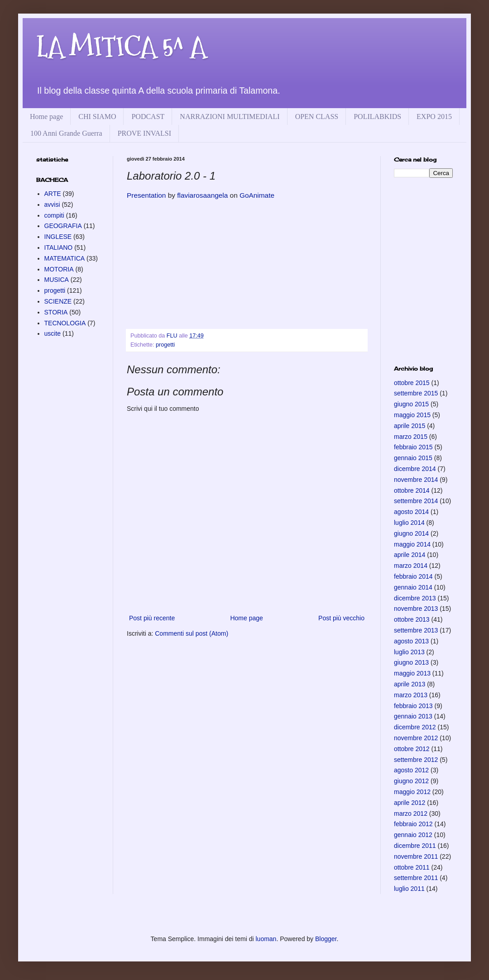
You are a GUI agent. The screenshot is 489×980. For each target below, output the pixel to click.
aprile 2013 (410, 684)
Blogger (326, 939)
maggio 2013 (412, 673)
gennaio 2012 (413, 835)
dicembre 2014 (415, 469)
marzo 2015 (411, 437)
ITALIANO (59, 247)
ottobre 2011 (412, 867)
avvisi (52, 205)
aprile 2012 (410, 803)
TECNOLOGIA (65, 323)
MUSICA (57, 280)
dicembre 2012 (415, 727)
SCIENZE (58, 301)
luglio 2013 (409, 652)
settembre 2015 (416, 393)
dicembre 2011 (415, 846)
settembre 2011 (416, 878)
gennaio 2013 (413, 716)
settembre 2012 (416, 760)
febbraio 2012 (413, 824)
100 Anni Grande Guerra (66, 133)
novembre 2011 (416, 856)
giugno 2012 (411, 781)
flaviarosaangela (202, 195)
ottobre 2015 (412, 383)
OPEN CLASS (317, 117)
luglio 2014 (409, 523)
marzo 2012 (411, 813)
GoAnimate (257, 195)
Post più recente (152, 618)
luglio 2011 (409, 889)
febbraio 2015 (413, 447)
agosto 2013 (411, 641)
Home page (46, 117)
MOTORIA (59, 269)
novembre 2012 (416, 738)
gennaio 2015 (413, 458)
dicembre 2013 (415, 598)
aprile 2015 (410, 426)
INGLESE (58, 237)
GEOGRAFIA (63, 226)
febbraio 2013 (413, 706)
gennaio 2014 (413, 587)
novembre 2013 (416, 609)
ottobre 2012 (412, 749)
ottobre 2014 (412, 490)
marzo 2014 (411, 566)
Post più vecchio (341, 618)
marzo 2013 (411, 695)
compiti (54, 215)
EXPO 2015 (434, 117)
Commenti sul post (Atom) (192, 633)
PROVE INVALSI (144, 133)
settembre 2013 (416, 630)
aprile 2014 (410, 555)
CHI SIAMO (97, 117)
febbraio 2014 (413, 576)
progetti (165, 345)
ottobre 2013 (412, 619)
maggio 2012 (412, 792)
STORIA (56, 312)
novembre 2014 (416, 480)
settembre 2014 (416, 501)
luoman (266, 939)
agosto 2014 (411, 512)
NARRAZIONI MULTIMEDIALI (230, 117)
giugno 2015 (411, 404)
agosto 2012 (411, 770)
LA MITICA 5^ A (121, 47)
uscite (53, 333)
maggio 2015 (412, 415)
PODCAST (148, 117)
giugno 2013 (411, 662)
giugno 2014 (411, 533)
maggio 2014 (412, 544)
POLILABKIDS (377, 117)
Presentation (146, 195)
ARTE (53, 194)
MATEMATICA (65, 258)
